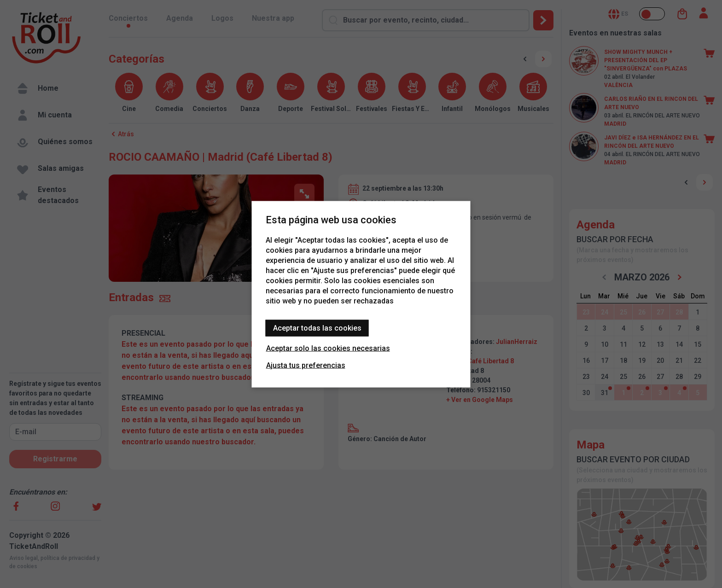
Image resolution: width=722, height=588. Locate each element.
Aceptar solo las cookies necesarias (328, 348)
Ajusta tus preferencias (306, 365)
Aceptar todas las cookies (317, 328)
